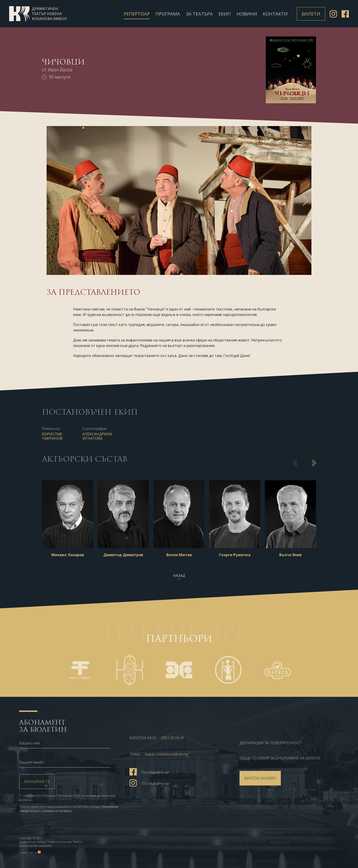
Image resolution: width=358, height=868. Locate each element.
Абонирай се (37, 782)
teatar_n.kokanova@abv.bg (167, 754)
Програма (168, 14)
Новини (247, 14)
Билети (311, 14)
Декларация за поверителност (270, 743)
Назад (179, 576)
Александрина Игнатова (97, 436)
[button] (305, 201)
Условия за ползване (57, 811)
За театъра (199, 14)
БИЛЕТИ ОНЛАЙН (260, 778)
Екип (225, 14)
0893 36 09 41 (173, 738)
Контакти (275, 14)
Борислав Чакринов (52, 436)
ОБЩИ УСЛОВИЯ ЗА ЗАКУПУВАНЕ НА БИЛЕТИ (280, 758)
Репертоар (137, 14)
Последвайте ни (149, 771)
